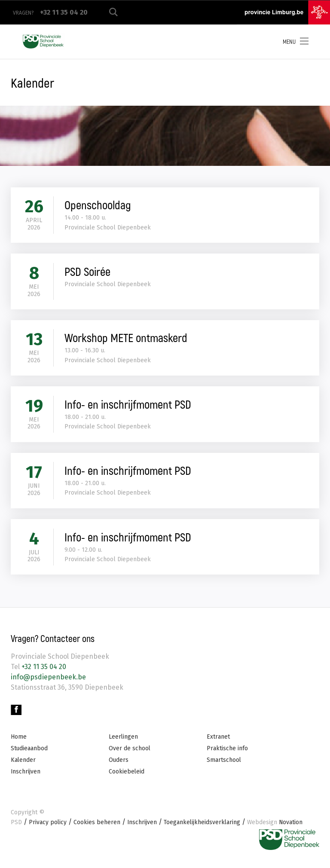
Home (19, 743)
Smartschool (224, 766)
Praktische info (227, 755)
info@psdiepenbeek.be (48, 683)
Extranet (218, 743)
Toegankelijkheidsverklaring (203, 829)
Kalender (23, 766)
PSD (16, 829)
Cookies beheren (97, 829)
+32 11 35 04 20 (43, 672)
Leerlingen (124, 743)
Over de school (130, 755)
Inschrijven (26, 778)
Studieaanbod (29, 755)
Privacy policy (48, 829)
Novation (277, 829)
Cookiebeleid (127, 778)
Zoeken (113, 12)
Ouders (119, 766)
